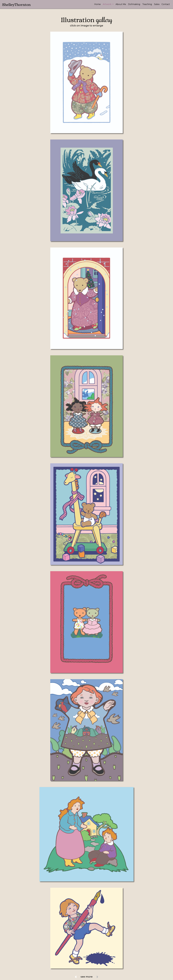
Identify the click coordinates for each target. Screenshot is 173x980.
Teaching (147, 4)
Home (97, 4)
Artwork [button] (107, 4)
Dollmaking (134, 4)
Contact (166, 4)
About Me (121, 4)
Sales (157, 4)
